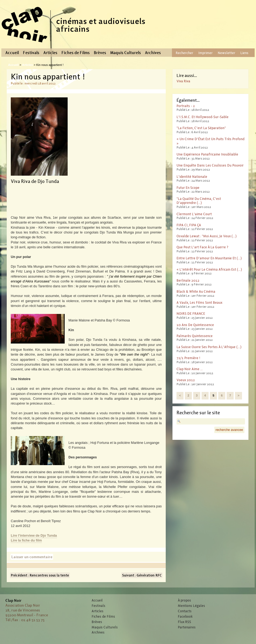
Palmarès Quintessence (195, 336)
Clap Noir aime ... (190, 369)
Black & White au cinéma (196, 291)
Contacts (185, 611)
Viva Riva (183, 81)
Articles (50, 53)
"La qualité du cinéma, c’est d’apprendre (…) (199, 201)
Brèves (100, 53)
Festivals (31, 53)
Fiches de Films (76, 53)
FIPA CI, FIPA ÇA (189, 225)
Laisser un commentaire (32, 557)
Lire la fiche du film (26, 540)
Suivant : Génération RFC (142, 575)
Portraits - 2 (186, 106)
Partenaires (187, 627)
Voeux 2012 (186, 380)
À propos (184, 600)
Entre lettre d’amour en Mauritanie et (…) (209, 258)
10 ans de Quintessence (195, 325)
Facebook (185, 617)
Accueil (12, 53)
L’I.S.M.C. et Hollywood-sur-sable (203, 117)
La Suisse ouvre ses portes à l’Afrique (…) (209, 347)
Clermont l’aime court (194, 214)
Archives (153, 53)
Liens (244, 53)
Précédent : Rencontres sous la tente (40, 575)
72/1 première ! (188, 358)
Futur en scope (188, 188)
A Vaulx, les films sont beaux (199, 302)
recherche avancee (229, 430)
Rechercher (184, 53)
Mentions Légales (191, 606)
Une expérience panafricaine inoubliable (207, 154)
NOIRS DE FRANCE (191, 314)
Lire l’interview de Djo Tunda (34, 536)
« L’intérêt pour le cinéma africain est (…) (209, 269)
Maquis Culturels (126, 53)
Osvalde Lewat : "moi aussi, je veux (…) (207, 236)
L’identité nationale (192, 177)
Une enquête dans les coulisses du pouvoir (210, 165)
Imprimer (205, 53)
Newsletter (226, 53)
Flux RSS (184, 622)
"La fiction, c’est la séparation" (201, 128)
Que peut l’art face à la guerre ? (202, 247)
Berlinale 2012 (188, 280)
